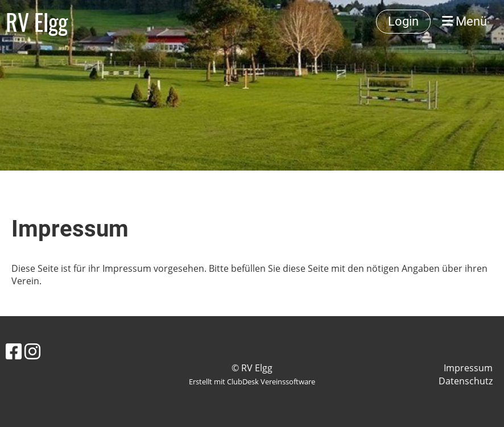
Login (403, 21)
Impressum (468, 368)
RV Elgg (37, 22)
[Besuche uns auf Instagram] (32, 351)
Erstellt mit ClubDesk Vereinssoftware (252, 382)
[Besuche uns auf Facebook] (14, 351)
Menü (464, 21)
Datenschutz (466, 381)
